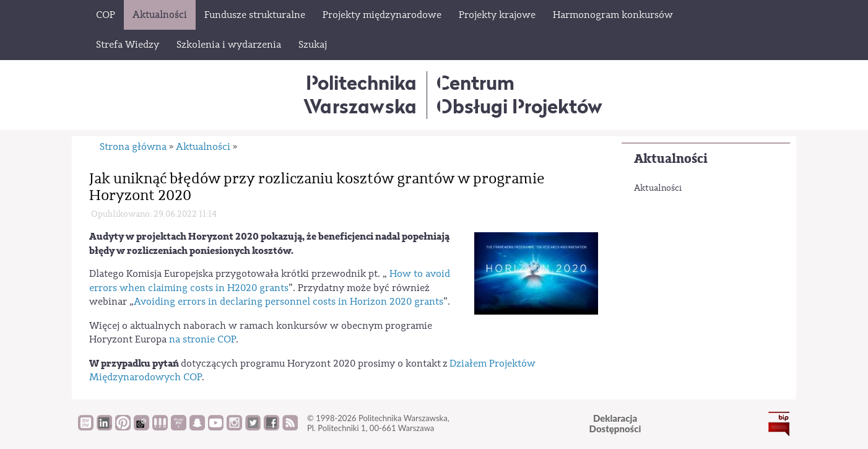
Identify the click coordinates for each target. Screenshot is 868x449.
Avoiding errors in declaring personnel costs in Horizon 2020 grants (289, 302)
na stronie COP (201, 339)
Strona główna (133, 147)
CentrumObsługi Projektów (519, 94)
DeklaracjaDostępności (615, 423)
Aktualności (671, 159)
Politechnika (360, 94)
